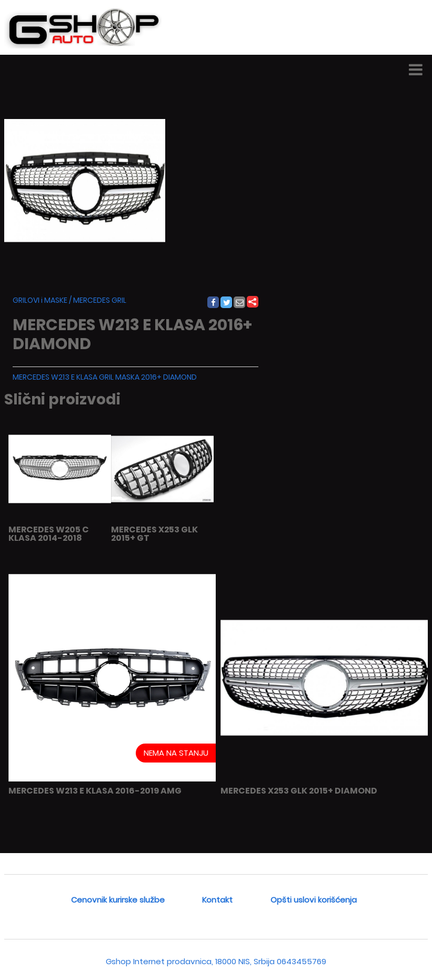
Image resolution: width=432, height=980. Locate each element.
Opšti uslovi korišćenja (314, 900)
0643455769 (302, 961)
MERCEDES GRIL (100, 300)
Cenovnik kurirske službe (118, 900)
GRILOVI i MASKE (40, 300)
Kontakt (217, 900)
